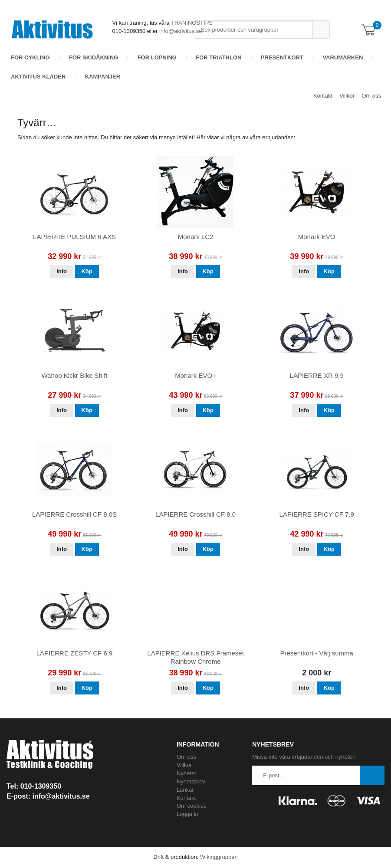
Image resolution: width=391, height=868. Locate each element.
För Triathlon (218, 57)
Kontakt (323, 96)
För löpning (157, 57)
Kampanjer (103, 77)
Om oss (371, 96)
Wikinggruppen (219, 857)
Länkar (185, 790)
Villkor (347, 96)
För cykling (30, 57)
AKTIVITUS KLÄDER (38, 77)
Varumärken (343, 57)
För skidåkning (94, 57)
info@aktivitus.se (181, 31)
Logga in (187, 814)
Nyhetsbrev (191, 781)
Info (62, 271)
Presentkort (282, 57)
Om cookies (192, 806)
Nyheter (187, 773)
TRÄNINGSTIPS (192, 23)
